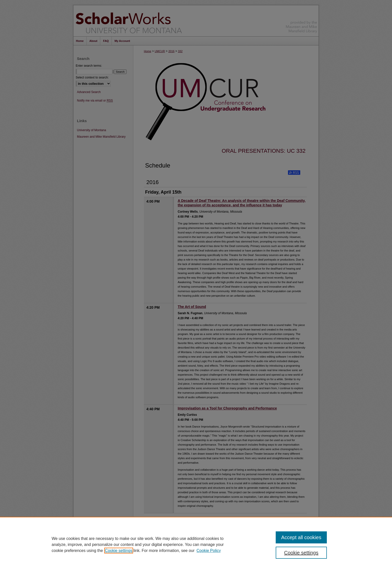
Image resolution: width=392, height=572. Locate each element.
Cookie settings (119, 551)
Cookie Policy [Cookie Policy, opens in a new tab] (209, 551)
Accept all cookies (301, 537)
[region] (196, 544)
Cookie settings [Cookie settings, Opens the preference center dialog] (301, 553)
